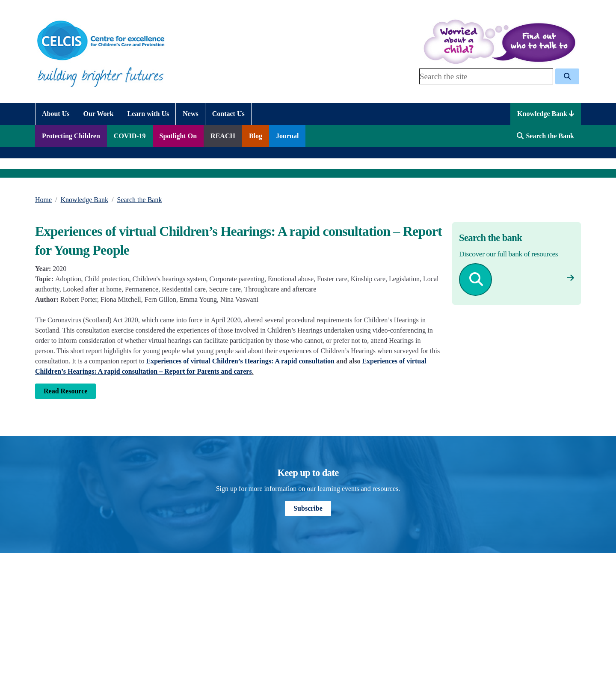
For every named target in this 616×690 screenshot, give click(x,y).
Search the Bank (140, 200)
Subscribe (308, 508)
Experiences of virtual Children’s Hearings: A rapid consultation (240, 361)
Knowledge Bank (546, 114)
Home (43, 200)
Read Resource (65, 391)
